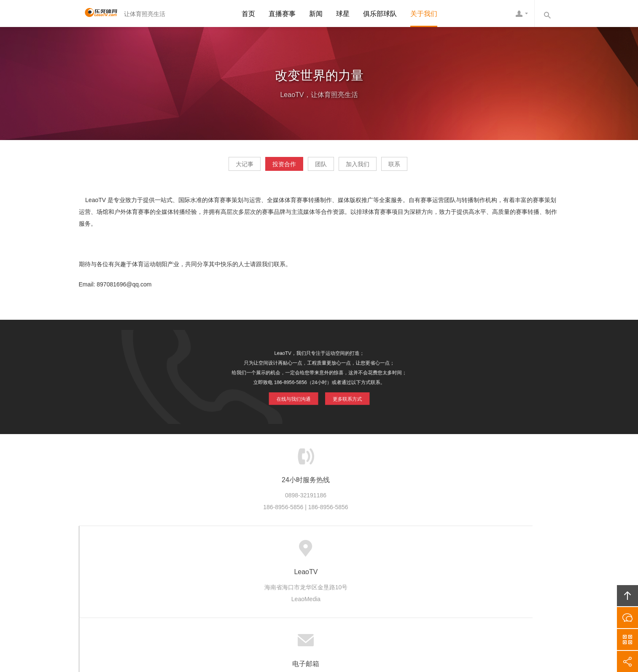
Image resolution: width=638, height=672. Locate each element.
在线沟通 (627, 618)
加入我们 (372, 167)
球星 (343, 14)
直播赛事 (282, 14)
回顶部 (627, 596)
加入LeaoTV (358, 552)
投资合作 (269, 167)
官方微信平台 (627, 640)
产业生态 (250, 552)
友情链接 (441, 552)
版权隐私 (319, 552)
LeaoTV (98, 13)
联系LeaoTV (402, 552)
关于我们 (424, 14)
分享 (627, 661)
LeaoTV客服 (522, 13)
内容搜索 (547, 13)
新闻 (316, 14)
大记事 (215, 167)
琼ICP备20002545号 (333, 619)
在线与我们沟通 (295, 396)
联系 (424, 167)
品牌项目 (284, 552)
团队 (321, 167)
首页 (248, 14)
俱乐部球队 (380, 14)
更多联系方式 (345, 396)
